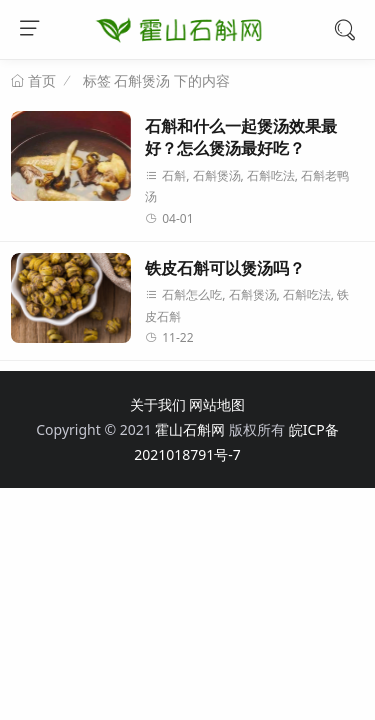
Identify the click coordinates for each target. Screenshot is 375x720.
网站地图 (217, 404)
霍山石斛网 (190, 429)
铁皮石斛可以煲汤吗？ (225, 268)
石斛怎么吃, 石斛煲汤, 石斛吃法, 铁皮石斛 (247, 305)
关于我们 (158, 404)
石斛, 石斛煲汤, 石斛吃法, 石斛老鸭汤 (247, 186)
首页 (40, 81)
